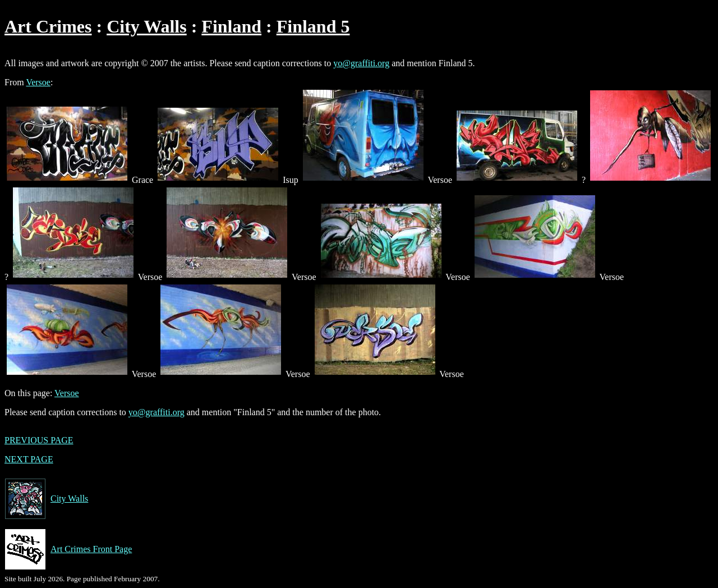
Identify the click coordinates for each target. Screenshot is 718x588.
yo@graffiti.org (361, 63)
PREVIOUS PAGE (39, 440)
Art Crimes (48, 26)
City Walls (147, 26)
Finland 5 (313, 26)
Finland (231, 26)
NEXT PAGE (29, 459)
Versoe (38, 82)
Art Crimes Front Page (68, 549)
